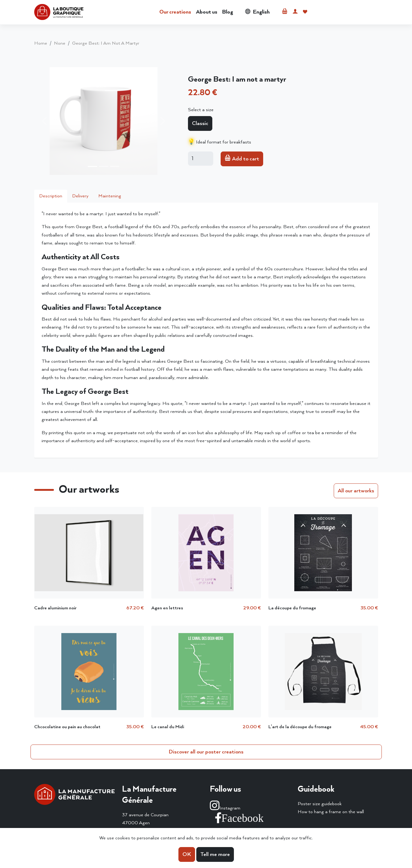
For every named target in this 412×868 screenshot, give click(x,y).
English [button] (257, 12)
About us (207, 12)
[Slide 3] (115, 166)
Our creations (175, 12)
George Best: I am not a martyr (106, 43)
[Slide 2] (104, 166)
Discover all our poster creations (206, 752)
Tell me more (215, 854)
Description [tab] (51, 196)
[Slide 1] (92, 166)
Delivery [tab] (80, 196)
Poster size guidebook (320, 804)
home (41, 43)
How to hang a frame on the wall (331, 812)
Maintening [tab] (110, 196)
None (60, 43)
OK (187, 854)
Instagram (225, 808)
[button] (285, 12)
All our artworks (356, 491)
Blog (228, 12)
